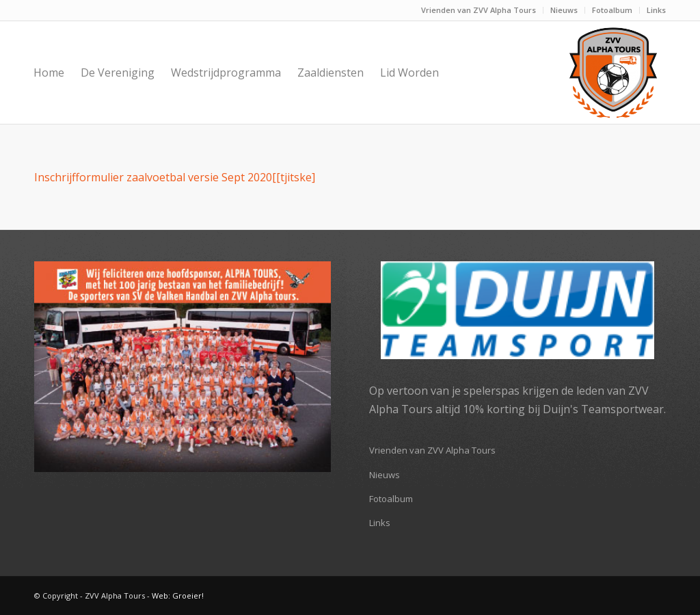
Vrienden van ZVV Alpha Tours (479, 10)
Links (656, 10)
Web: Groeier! (178, 596)
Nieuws (564, 10)
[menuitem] (479, 10)
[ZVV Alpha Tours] (614, 73)
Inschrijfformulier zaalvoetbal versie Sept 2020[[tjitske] (175, 177)
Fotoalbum (612, 10)
